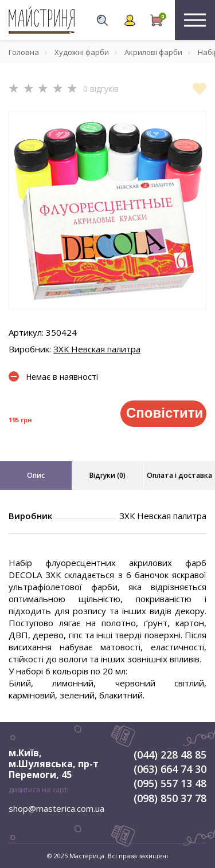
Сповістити (165, 413)
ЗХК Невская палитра (97, 349)
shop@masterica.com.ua (56, 808)
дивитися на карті (39, 790)
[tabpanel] (107, 211)
